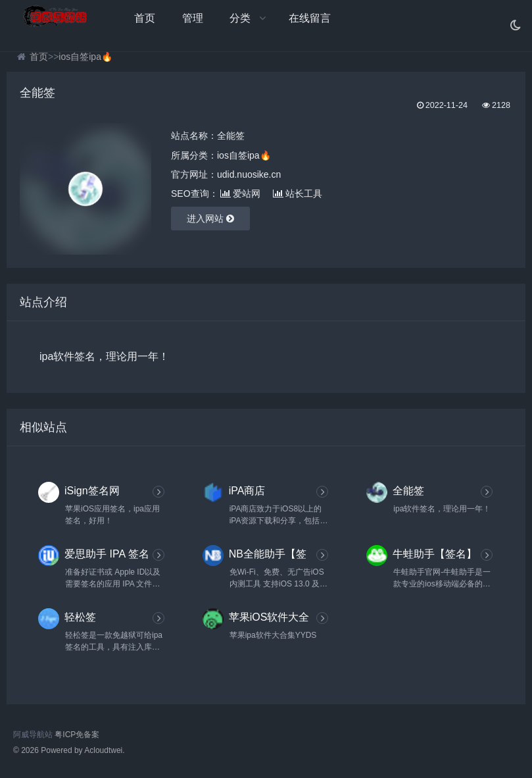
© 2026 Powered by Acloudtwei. (69, 750)
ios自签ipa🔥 (85, 57)
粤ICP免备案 (77, 735)
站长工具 (298, 194)
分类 (240, 18)
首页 (145, 18)
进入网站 (210, 219)
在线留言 (310, 18)
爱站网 (240, 194)
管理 (193, 18)
